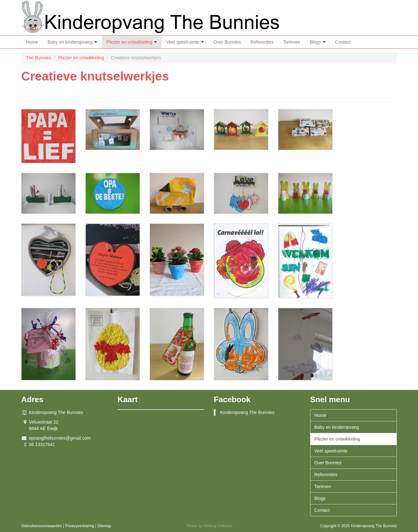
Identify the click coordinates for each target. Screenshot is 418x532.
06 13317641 (42, 444)
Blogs (318, 42)
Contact (343, 42)
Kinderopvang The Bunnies (247, 412)
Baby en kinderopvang (72, 42)
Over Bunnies (227, 42)
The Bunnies (39, 58)
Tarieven (292, 42)
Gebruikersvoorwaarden (42, 526)
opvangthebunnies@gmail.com (60, 438)
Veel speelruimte (185, 42)
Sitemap (104, 526)
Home (32, 42)
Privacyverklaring (80, 526)
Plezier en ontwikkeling (132, 42)
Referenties (262, 42)
